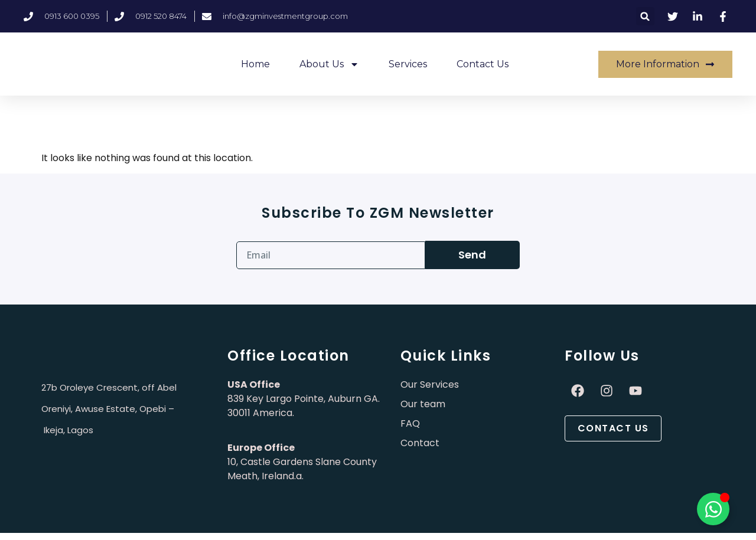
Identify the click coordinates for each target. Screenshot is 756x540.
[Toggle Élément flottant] (713, 509)
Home (255, 64)
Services (408, 64)
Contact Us (483, 64)
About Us (329, 64)
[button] (645, 16)
